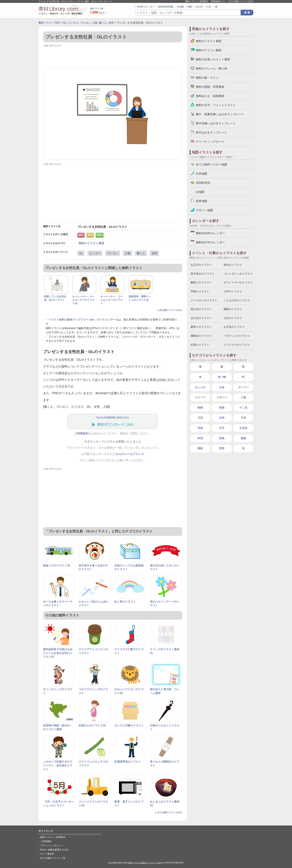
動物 (200, 408)
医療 (222, 408)
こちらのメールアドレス (128, 454)
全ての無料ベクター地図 (211, 164)
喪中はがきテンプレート (211, 132)
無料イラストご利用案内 (197, 1)
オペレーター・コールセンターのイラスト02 (83, 300)
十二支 (243, 408)
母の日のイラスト (201, 309)
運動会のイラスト (201, 336)
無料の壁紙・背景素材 (210, 87)
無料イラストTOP (49, 23)
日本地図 (201, 174)
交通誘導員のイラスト (128, 762)
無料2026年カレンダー (210, 233)
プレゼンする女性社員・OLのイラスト (113, 417)
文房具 (243, 428)
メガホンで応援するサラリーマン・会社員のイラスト (58, 765)
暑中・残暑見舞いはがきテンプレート (220, 114)
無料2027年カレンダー (210, 242)
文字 (222, 428)
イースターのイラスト (204, 300)
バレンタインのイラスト (238, 274)
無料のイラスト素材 (91, 243)
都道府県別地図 (166, 7)
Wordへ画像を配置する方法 (54, 850)
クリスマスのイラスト (237, 345)
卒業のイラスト (200, 291)
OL (65, 23)
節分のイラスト (233, 265)
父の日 (199, 7)
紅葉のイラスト (200, 345)
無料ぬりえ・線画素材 (210, 96)
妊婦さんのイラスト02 (92, 725)
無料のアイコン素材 (209, 50)
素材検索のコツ (218, 1)
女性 (111, 23)
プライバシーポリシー (52, 846)
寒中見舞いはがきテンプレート (216, 123)
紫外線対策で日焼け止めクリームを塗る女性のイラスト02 (58, 653)
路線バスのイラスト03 (57, 565)
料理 (200, 438)
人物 (95, 23)
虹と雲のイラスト (125, 602)
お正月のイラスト (201, 265)
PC (243, 377)
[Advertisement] (113, 57)
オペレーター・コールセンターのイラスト (112, 300)
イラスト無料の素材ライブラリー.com (71, 320)
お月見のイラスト (234, 327)
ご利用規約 (81, 433)
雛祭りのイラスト (201, 282)
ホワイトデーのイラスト (238, 282)
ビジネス (73, 23)
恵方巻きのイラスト (203, 274)
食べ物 (222, 377)
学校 (200, 428)
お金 (222, 387)
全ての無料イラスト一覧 (53, 858)
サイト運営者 (47, 854)
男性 (222, 448)
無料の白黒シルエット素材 (213, 59)
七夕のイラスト (233, 318)
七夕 (209, 7)
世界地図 (201, 201)
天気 (200, 418)
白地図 (181, 7)
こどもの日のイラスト (237, 300)
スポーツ (222, 397)
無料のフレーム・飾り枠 (211, 68)
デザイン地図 (204, 210)
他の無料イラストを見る (171, 310)
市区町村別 (203, 183)
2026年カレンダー (146, 7)
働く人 (103, 23)
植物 (243, 438)
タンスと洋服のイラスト (129, 725)
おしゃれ (200, 387)
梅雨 (190, 7)
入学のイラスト (233, 291)
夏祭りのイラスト (201, 327)
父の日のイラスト (201, 318)
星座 (222, 438)
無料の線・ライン (207, 78)
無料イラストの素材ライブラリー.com (144, 863)
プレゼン (85, 23)
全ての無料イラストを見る (241, 1)
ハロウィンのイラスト (237, 336)
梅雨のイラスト (233, 309)
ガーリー (243, 387)
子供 (243, 418)
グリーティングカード (210, 142)
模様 (200, 448)
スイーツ (200, 397)
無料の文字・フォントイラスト (216, 105)
